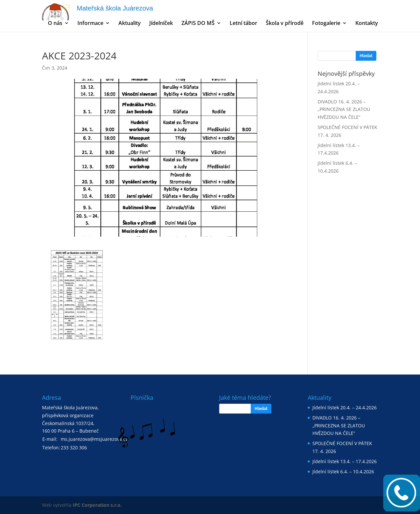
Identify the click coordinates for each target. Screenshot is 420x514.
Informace (90, 24)
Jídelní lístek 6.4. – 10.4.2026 (343, 471)
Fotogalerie (326, 24)
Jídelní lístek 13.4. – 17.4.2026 (345, 461)
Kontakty (367, 24)
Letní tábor (243, 24)
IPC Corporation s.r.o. (97, 505)
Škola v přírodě (285, 24)
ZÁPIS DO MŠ (198, 24)
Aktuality (130, 24)
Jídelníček (161, 24)
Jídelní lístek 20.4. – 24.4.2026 (345, 407)
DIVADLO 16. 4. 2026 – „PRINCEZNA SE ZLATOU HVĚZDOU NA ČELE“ (344, 109)
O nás (55, 24)
